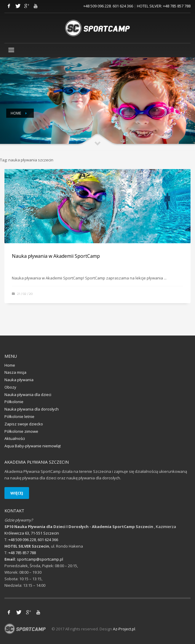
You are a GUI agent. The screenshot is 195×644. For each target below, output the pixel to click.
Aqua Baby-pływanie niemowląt (33, 446)
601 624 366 (123, 6)
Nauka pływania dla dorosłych (32, 409)
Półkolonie (14, 402)
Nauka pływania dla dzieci (28, 395)
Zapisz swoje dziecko (24, 424)
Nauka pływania (19, 380)
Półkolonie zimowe (21, 431)
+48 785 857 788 (177, 6)
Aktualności (15, 438)
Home (16, 113)
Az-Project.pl (124, 629)
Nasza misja (15, 372)
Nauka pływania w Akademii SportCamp (56, 256)
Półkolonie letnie (19, 416)
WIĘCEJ (17, 493)
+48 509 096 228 (97, 6)
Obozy (10, 387)
